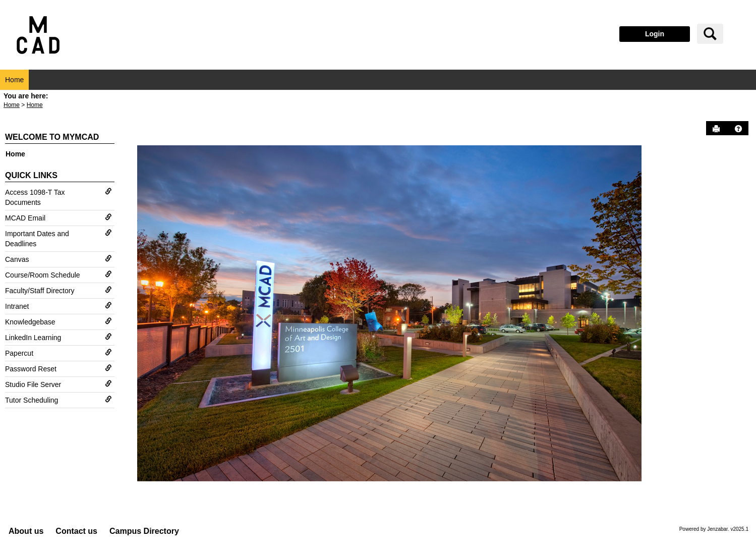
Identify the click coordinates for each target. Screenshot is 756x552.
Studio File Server (59, 384)
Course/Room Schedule (59, 275)
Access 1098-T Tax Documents (59, 197)
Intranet (59, 306)
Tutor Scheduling (59, 400)
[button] (738, 129)
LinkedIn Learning (59, 337)
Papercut (59, 353)
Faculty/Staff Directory (59, 290)
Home (14, 80)
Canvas (59, 259)
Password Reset (59, 369)
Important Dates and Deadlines (59, 238)
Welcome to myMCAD (52, 137)
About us (26, 531)
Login (655, 34)
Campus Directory (144, 531)
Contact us (76, 531)
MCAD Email (59, 218)
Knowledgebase (59, 322)
